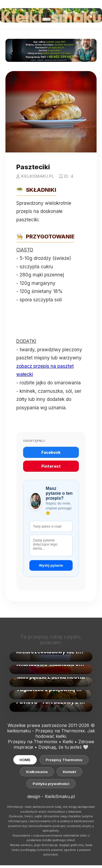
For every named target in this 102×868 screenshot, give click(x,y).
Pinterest (51, 466)
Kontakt (69, 772)
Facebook (51, 452)
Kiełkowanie (37, 772)
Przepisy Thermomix (64, 760)
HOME (25, 760)
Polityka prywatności (51, 784)
